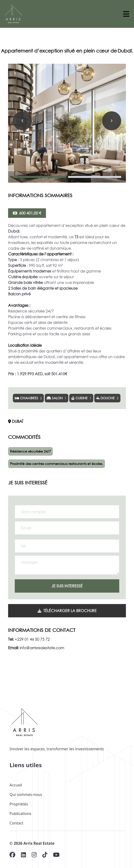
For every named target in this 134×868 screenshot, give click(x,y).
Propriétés (19, 804)
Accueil (16, 785)
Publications (20, 814)
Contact (16, 823)
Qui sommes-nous (26, 795)
